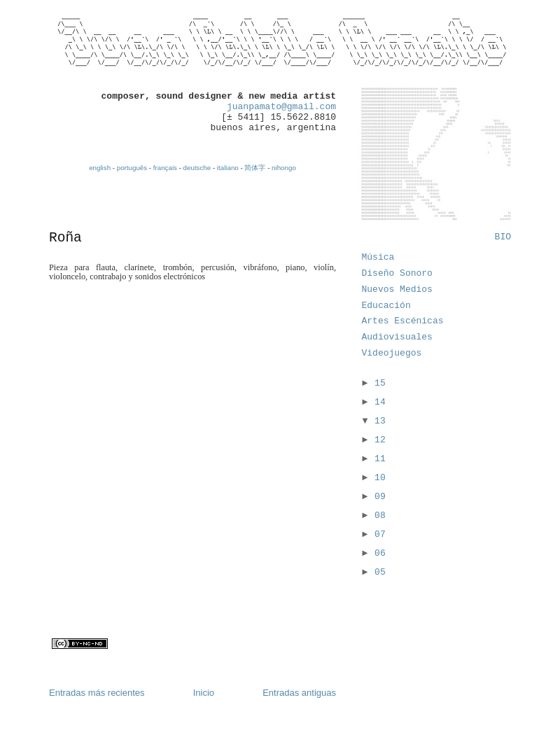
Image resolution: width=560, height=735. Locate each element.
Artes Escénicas (403, 321)
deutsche (197, 168)
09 (380, 497)
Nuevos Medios (397, 289)
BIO (503, 237)
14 (380, 402)
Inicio (204, 693)
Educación (386, 306)
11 (380, 459)
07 (380, 534)
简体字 (255, 168)
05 (380, 572)
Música (378, 257)
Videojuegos (392, 353)
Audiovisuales (397, 337)
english (100, 168)
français (165, 168)
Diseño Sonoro (397, 273)
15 (380, 383)
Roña (65, 238)
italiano (228, 168)
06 (380, 553)
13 (380, 421)
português (132, 168)
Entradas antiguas (299, 693)
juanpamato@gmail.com (281, 107)
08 (380, 516)
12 (380, 440)
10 (380, 478)
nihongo (284, 168)
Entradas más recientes (97, 693)
